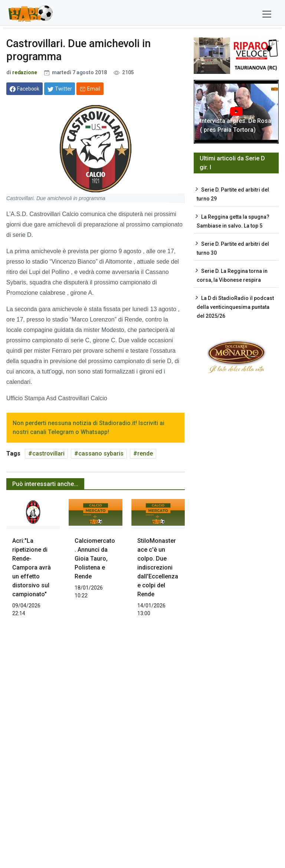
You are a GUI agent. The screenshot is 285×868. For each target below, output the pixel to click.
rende (145, 453)
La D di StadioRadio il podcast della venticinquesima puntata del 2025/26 (235, 307)
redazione (25, 72)
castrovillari (48, 453)
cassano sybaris (101, 453)
